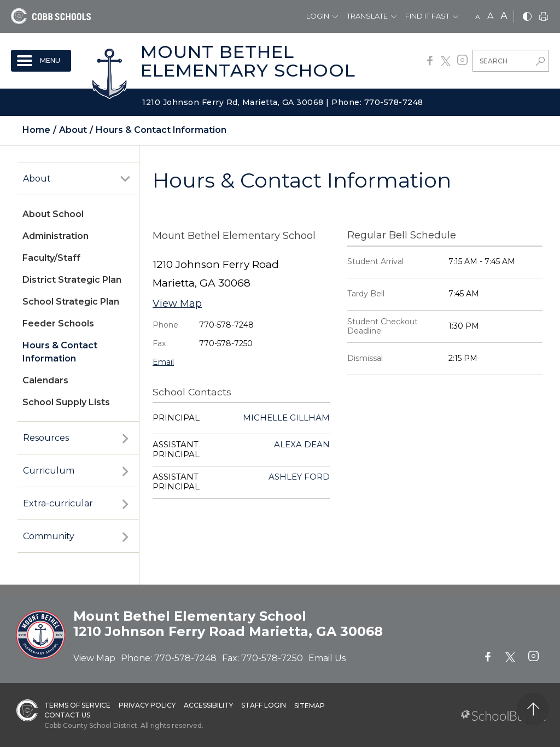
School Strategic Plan (71, 302)
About (37, 179)
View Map (177, 304)
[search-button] (540, 62)
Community (49, 536)
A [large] (504, 16)
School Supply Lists (66, 402)
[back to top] (533, 709)
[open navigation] (41, 61)
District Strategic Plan (72, 280)
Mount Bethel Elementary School (248, 61)
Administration (56, 236)
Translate (367, 16)
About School (53, 214)
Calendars (45, 380)
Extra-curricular (58, 503)
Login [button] (318, 16)
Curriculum (49, 471)
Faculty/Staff (51, 258)
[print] (544, 17)
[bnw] (527, 17)
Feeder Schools (58, 323)
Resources (46, 438)
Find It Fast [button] (427, 16)
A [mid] (490, 16)
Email (163, 362)
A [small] (478, 17)
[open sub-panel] (125, 179)
